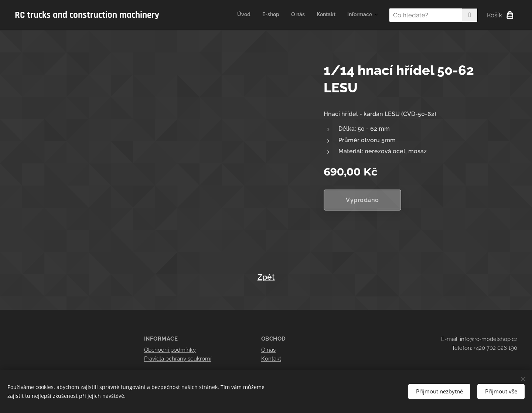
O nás (268, 350)
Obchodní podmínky (170, 350)
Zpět (266, 277)
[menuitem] (327, 15)
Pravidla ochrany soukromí (178, 359)
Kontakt (271, 359)
